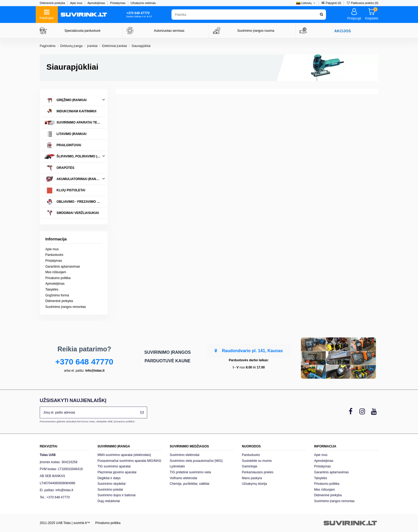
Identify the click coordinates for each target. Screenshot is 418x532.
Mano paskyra (252, 478)
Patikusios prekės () (362, 3)
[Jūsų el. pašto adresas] (89, 412)
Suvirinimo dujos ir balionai (117, 495)
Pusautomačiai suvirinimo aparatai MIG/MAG (129, 461)
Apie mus (77, 3)
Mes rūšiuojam (56, 272)
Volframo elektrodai (184, 478)
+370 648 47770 (84, 362)
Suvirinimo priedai (110, 490)
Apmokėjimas (97, 3)
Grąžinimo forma (57, 295)
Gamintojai (249, 466)
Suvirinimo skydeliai (112, 484)
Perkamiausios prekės (258, 472)
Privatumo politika (58, 278)
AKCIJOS (343, 31)
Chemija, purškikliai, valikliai (190, 484)
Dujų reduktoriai (109, 501)
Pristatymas (118, 3)
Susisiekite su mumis (257, 461)
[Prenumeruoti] (142, 412)
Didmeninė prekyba (53, 3)
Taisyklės (52, 289)
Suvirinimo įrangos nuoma (256, 31)
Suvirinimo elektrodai (185, 455)
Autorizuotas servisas (169, 31)
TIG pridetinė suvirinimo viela (190, 472)
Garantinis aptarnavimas (63, 267)
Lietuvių (306, 3)
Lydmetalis (177, 466)
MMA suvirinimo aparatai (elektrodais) (124, 455)
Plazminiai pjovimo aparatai (117, 472)
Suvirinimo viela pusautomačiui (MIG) (196, 461)
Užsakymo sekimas (143, 3)
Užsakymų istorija (254, 484)
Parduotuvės (54, 255)
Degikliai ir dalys (109, 478)
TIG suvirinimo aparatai (114, 466)
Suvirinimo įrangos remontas (66, 307)
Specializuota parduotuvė (83, 31)
